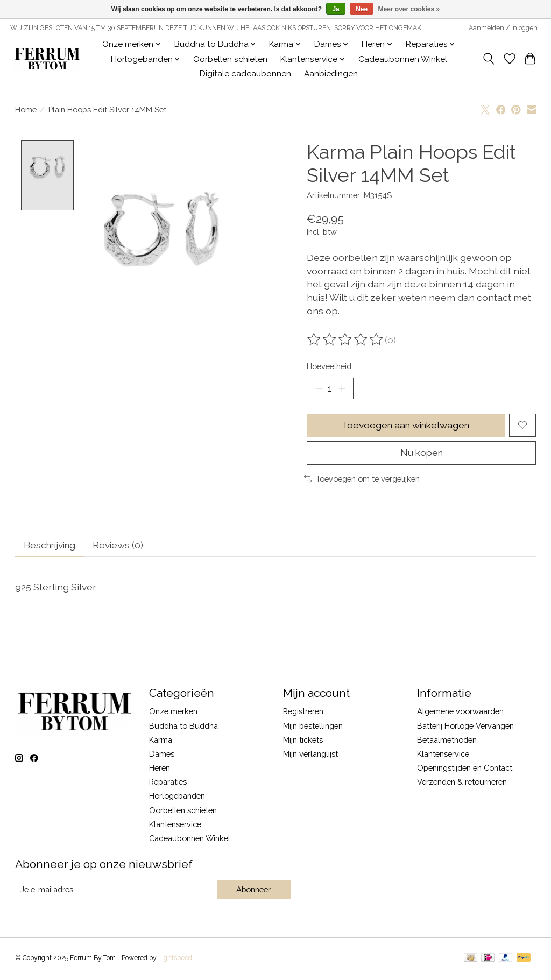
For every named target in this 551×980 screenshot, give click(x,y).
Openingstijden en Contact (465, 769)
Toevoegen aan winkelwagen (405, 426)
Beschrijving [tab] (51, 547)
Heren (160, 769)
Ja (335, 9)
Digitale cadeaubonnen (245, 74)
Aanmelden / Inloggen (503, 28)
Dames (162, 755)
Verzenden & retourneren (462, 783)
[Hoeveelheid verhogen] (342, 389)
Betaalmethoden (447, 741)
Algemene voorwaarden (460, 713)
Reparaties (168, 783)
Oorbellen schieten (230, 59)
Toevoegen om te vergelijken (362, 480)
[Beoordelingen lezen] (346, 340)
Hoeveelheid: (330, 366)
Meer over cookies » (409, 9)
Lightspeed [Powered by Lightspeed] (175, 960)
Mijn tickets (303, 741)
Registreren (303, 713)
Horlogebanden (177, 798)
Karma (161, 741)
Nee (362, 9)
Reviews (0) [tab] (122, 547)
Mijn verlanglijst (310, 755)
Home (26, 110)
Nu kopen (422, 454)
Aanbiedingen (331, 74)
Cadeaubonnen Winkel (403, 59)
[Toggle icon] (488, 59)
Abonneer (253, 891)
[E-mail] (114, 891)
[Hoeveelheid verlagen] (319, 389)
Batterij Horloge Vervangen (465, 727)
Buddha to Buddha (183, 727)
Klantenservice (175, 826)
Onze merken (173, 713)
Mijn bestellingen (313, 727)
